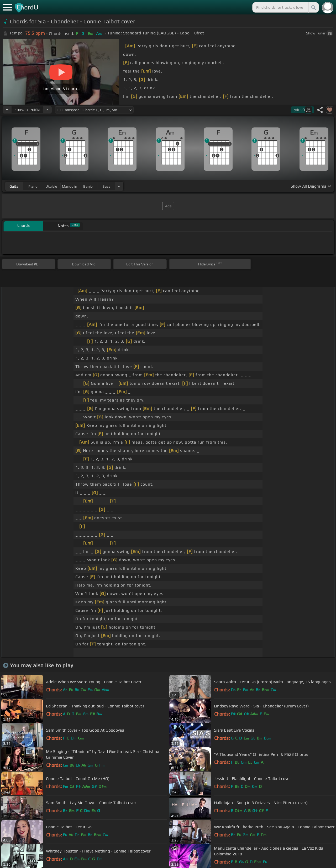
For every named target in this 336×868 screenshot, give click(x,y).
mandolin (70, 186)
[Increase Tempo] (47, 110)
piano (33, 186)
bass (106, 186)
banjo (88, 186)
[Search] (313, 7)
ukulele (51, 186)
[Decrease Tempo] (7, 110)
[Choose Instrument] (119, 186)
